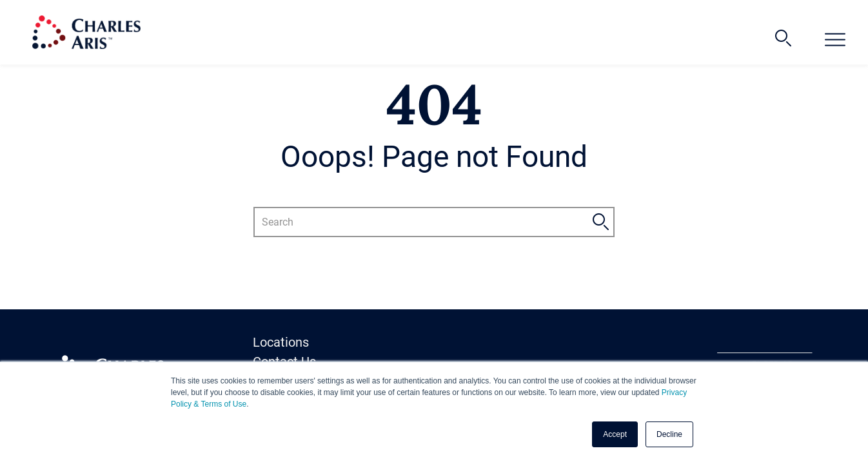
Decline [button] (669, 434)
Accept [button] (615, 434)
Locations (281, 342)
